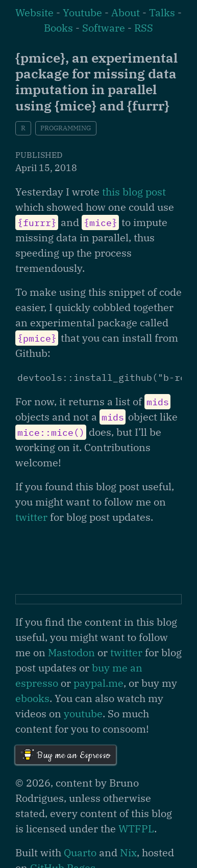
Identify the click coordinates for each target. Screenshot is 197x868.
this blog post (134, 192)
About (126, 12)
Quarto (80, 852)
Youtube (82, 12)
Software (104, 28)
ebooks (32, 698)
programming (66, 128)
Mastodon (71, 652)
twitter (31, 517)
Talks (162, 12)
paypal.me (98, 683)
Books (58, 28)
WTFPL (136, 829)
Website (34, 12)
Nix (128, 852)
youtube (83, 713)
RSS (144, 28)
